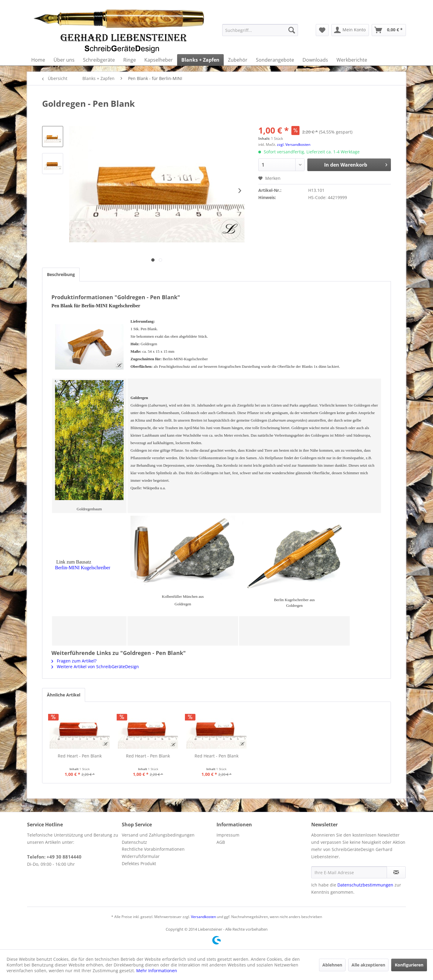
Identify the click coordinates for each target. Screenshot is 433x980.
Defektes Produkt (139, 863)
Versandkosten (203, 917)
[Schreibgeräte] (99, 60)
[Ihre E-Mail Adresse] (349, 872)
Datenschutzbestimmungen (365, 885)
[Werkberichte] (352, 60)
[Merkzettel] (322, 30)
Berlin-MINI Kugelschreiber (83, 568)
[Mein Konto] (350, 30)
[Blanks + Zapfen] (200, 60)
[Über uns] (64, 60)
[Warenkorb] (389, 30)
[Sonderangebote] (275, 60)
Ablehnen (332, 965)
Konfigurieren (409, 965)
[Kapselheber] (159, 60)
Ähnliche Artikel (64, 695)
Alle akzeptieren (368, 965)
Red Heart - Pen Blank (80, 756)
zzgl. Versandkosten (294, 144)
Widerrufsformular (141, 856)
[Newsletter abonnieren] (396, 872)
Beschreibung (61, 274)
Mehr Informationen (157, 971)
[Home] (38, 60)
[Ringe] (130, 60)
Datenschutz (134, 842)
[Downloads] (315, 60)
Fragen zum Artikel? (74, 661)
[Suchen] (292, 30)
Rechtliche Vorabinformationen (153, 849)
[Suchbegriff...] (260, 30)
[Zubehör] (238, 60)
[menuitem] (260, 30)
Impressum (228, 835)
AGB (221, 842)
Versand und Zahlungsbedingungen (158, 835)
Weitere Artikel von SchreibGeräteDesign (95, 667)
